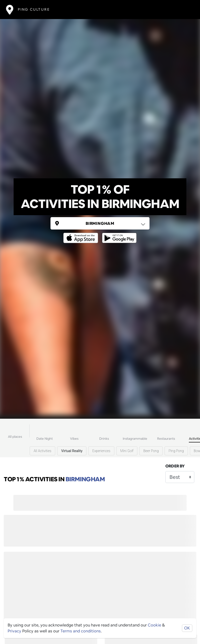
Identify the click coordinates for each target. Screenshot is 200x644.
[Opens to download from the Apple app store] (82, 234)
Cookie (154, 625)
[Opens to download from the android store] (118, 234)
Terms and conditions (81, 631)
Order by (175, 466)
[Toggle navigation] (187, 10)
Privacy (14, 631)
